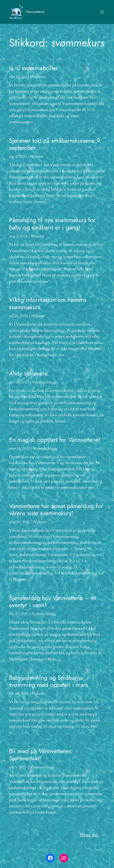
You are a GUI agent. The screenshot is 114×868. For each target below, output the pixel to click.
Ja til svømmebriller (34, 68)
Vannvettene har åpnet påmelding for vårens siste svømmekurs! (56, 510)
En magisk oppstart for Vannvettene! (55, 440)
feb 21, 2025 (19, 614)
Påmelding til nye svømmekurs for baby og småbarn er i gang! (52, 224)
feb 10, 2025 (19, 694)
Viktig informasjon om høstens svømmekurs (48, 303)
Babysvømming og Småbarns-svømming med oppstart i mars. (49, 681)
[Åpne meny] (102, 12)
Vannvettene (35, 12)
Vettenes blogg (44, 382)
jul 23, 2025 (18, 316)
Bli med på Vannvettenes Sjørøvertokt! (40, 755)
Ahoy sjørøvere (28, 373)
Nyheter (39, 77)
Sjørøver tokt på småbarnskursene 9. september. (55, 144)
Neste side (92, 835)
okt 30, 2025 (19, 77)
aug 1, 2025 (18, 236)
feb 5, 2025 (18, 767)
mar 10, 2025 (19, 522)
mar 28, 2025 (19, 448)
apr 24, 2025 (19, 382)
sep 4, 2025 (18, 157)
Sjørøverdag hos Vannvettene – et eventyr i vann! (52, 602)
